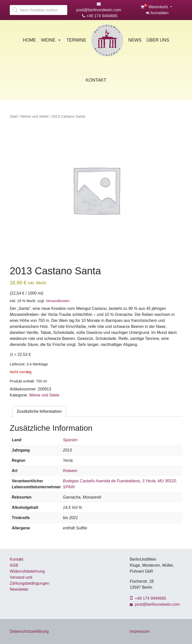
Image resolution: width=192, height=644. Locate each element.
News (135, 40)
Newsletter (19, 589)
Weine (51, 40)
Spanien (70, 440)
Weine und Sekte (34, 116)
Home (29, 40)
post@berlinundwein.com (155, 604)
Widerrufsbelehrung (27, 571)
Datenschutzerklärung (29, 631)
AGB (14, 565)
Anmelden (157, 13)
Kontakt (96, 80)
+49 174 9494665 (100, 16)
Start (14, 116)
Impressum (140, 631)
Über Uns (158, 40)
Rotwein (70, 471)
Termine (76, 40)
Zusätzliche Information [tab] (39, 411)
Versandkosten (58, 301)
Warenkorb (155, 7)
